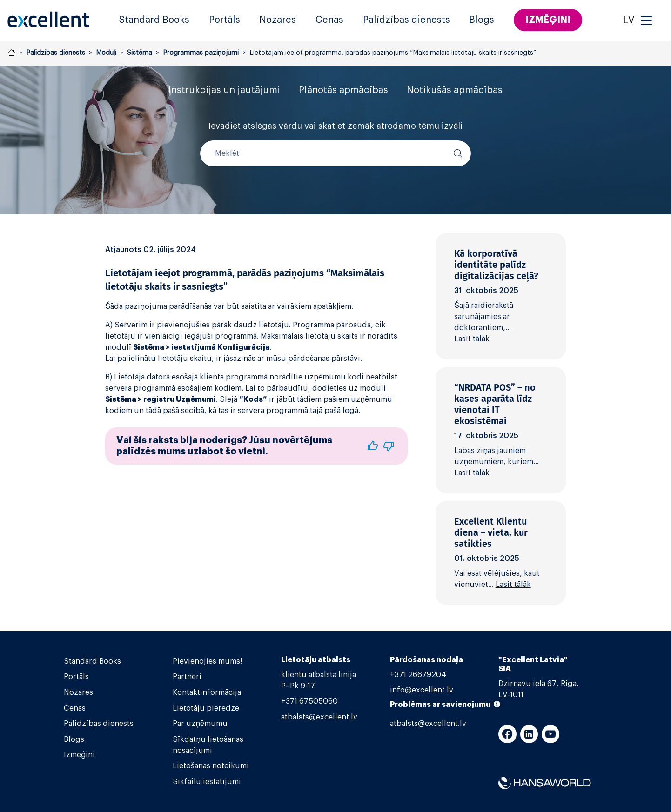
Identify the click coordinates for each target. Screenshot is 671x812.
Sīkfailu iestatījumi (207, 782)
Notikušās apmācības (455, 90)
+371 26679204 (418, 675)
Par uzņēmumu (200, 724)
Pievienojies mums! (207, 661)
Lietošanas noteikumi (211, 766)
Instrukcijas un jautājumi (224, 90)
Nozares (278, 20)
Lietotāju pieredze (206, 708)
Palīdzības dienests (406, 20)
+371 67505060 (309, 701)
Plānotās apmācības (343, 90)
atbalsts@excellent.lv (319, 717)
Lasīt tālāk (472, 339)
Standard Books (154, 20)
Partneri (187, 677)
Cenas (329, 20)
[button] (373, 446)
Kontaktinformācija (207, 692)
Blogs (482, 20)
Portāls (225, 20)
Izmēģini (548, 20)
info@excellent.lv (422, 690)
